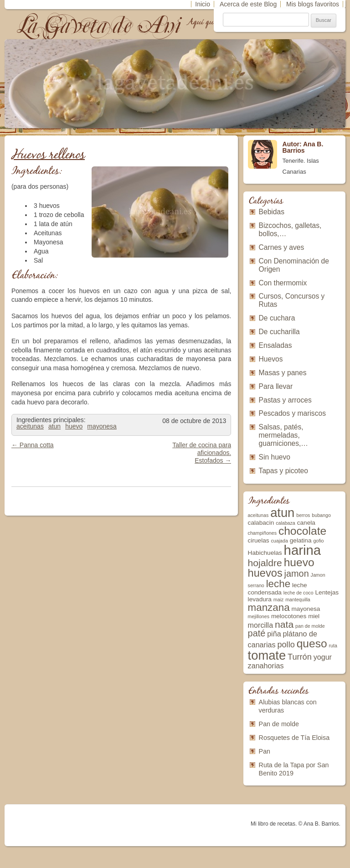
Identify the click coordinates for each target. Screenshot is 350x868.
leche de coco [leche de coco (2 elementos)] (299, 593)
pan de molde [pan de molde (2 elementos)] (310, 626)
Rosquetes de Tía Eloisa (294, 738)
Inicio (203, 4)
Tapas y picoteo (283, 471)
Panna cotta (33, 445)
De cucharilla (279, 332)
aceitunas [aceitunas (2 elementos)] (258, 515)
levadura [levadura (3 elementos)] (260, 599)
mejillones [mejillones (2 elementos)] (259, 616)
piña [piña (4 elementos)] (274, 634)
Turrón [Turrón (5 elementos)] (300, 657)
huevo (74, 426)
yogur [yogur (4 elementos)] (323, 657)
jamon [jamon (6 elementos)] (297, 573)
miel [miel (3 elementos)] (314, 616)
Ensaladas (275, 345)
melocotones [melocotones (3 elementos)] (289, 616)
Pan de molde (279, 724)
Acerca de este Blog (248, 4)
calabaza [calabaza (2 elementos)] (286, 523)
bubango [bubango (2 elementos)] (321, 515)
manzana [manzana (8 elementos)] (269, 607)
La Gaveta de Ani (100, 25)
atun (54, 426)
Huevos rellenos (48, 155)
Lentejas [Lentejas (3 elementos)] (327, 592)
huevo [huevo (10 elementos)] (299, 562)
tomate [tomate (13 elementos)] (267, 655)
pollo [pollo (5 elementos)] (286, 645)
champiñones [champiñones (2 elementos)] (262, 533)
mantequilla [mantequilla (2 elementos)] (298, 599)
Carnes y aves (282, 247)
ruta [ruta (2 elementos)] (333, 646)
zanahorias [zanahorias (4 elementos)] (266, 666)
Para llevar (276, 386)
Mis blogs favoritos (313, 4)
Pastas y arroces (285, 400)
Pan (265, 751)
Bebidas (272, 212)
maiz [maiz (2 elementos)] (279, 599)
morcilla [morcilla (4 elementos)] (261, 625)
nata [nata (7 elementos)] (284, 624)
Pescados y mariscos (292, 413)
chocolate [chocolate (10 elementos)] (302, 531)
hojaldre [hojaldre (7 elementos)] (265, 563)
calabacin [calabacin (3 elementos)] (261, 523)
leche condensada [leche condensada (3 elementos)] (278, 589)
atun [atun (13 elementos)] (282, 513)
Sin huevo (275, 457)
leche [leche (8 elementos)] (278, 584)
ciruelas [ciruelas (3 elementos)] (259, 540)
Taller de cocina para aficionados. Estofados (202, 453)
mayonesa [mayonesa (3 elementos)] (306, 609)
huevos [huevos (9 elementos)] (265, 573)
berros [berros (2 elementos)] (303, 515)
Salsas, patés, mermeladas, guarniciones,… (283, 435)
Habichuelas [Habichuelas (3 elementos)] (265, 553)
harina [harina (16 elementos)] (303, 550)
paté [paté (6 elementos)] (257, 633)
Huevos (271, 359)
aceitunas (30, 426)
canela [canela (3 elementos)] (306, 523)
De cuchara (277, 318)
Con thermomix (283, 283)
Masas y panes (283, 373)
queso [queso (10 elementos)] (312, 643)
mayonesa (102, 426)
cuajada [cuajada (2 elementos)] (280, 541)
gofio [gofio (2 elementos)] (318, 541)
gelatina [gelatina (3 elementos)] (301, 540)
